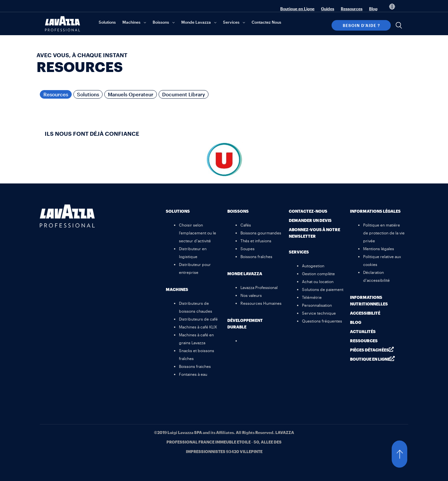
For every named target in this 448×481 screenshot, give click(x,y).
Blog (373, 9)
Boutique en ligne (370, 359)
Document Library (184, 94)
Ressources (352, 9)
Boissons (161, 22)
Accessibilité (365, 313)
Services (231, 22)
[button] (406, 454)
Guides (328, 9)
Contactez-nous (308, 211)
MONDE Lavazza (245, 274)
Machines (131, 22)
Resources (56, 94)
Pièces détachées (369, 350)
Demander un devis (310, 220)
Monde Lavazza (196, 22)
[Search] (399, 25)
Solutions (107, 22)
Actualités (363, 331)
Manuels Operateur (131, 94)
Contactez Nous (266, 22)
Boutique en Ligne (297, 9)
